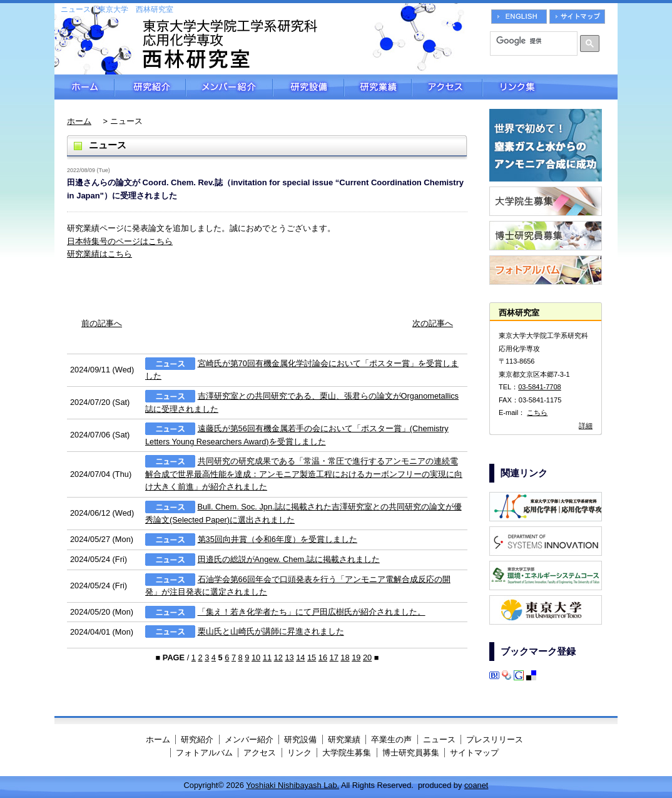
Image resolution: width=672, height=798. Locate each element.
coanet (476, 785)
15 (312, 657)
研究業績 (378, 87)
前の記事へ (102, 323)
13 (289, 657)
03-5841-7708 (540, 387)
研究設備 (308, 87)
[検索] (529, 41)
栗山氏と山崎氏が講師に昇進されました (271, 632)
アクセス (447, 87)
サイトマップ (474, 753)
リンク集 (550, 87)
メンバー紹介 (229, 87)
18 (345, 657)
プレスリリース (495, 739)
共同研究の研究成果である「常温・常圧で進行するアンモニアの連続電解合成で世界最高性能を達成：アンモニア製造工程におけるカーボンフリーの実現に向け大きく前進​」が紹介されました (304, 474)
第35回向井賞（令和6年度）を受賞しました (277, 539)
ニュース (439, 739)
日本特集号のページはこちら (120, 241)
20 (367, 657)
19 (356, 657)
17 (334, 657)
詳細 (586, 426)
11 (267, 657)
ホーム (84, 87)
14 (300, 657)
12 (278, 657)
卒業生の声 (391, 739)
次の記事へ (433, 323)
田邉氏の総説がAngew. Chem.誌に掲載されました (289, 559)
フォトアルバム (204, 753)
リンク (299, 753)
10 (256, 657)
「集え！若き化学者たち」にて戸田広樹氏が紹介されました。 (312, 612)
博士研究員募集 (411, 753)
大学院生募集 (347, 753)
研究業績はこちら (99, 254)
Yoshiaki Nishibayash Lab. (293, 785)
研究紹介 (150, 87)
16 (323, 657)
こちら (537, 412)
